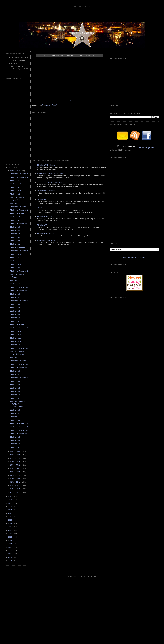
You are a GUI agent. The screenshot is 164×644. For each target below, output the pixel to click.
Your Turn (13, 203)
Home (69, 100)
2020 (10, 513)
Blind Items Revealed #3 (19, 210)
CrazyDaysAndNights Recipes (134, 257)
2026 (10, 168)
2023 (10, 503)
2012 (10, 540)
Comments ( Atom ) (50, 105)
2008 (10, 554)
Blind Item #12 (15, 184)
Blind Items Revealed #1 (19, 224)
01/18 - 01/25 (16, 485)
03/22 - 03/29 (16, 455)
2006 (10, 561)
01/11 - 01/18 (16, 489)
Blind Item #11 (15, 187)
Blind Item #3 (15, 237)
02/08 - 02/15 (16, 475)
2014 (10, 534)
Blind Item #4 (15, 234)
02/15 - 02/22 (16, 472)
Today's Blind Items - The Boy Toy (50, 174)
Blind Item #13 (15, 181)
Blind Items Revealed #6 (19, 174)
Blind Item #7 (15, 220)
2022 (10, 506)
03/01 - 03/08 (16, 465)
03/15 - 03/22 (16, 458)
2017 (10, 523)
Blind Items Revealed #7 (19, 247)
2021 (10, 510)
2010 (10, 547)
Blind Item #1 (15, 244)
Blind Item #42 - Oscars (46, 191)
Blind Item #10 (15, 191)
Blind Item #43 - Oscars (46, 165)
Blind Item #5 (15, 230)
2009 (10, 551)
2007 (10, 557)
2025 (10, 496)
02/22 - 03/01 (16, 468)
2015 (10, 530)
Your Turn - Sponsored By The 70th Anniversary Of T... (18, 404)
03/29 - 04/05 (16, 452)
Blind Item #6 (15, 227)
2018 (10, 520)
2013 (10, 537)
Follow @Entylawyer (147, 148)
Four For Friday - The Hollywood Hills (51, 182)
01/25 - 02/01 (16, 482)
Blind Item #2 (15, 241)
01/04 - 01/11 (16, 492)
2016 (10, 527)
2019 (10, 517)
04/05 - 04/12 (16, 171)
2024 (10, 500)
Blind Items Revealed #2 (19, 213)
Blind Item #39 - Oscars (46, 234)
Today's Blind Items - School (48, 240)
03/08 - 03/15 (16, 462)
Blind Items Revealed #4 (19, 207)
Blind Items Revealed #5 (19, 177)
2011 (10, 544)
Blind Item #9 (15, 194)
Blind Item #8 (15, 217)
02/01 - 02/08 (16, 479)
